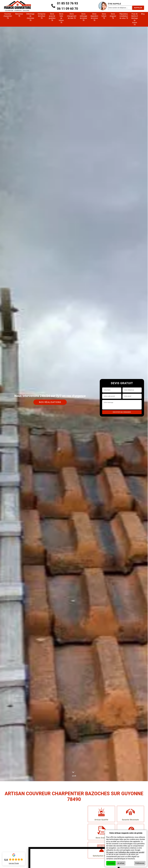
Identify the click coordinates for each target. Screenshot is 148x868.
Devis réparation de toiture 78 (94, 17)
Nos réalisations (50, 402)
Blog (143, 14)
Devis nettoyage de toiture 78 (83, 17)
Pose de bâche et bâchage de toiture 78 (135, 19)
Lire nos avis (14, 863)
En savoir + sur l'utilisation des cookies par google (125, 852)
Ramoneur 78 (19, 15)
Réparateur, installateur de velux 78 (124, 16)
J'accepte (111, 863)
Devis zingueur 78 (113, 16)
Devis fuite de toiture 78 (61, 18)
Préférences (140, 863)
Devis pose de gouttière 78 (52, 17)
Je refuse (121, 863)
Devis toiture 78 (104, 16)
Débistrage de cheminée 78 (30, 17)
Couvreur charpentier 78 (8, 16)
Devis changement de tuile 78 (72, 16)
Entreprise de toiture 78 (42, 16)
